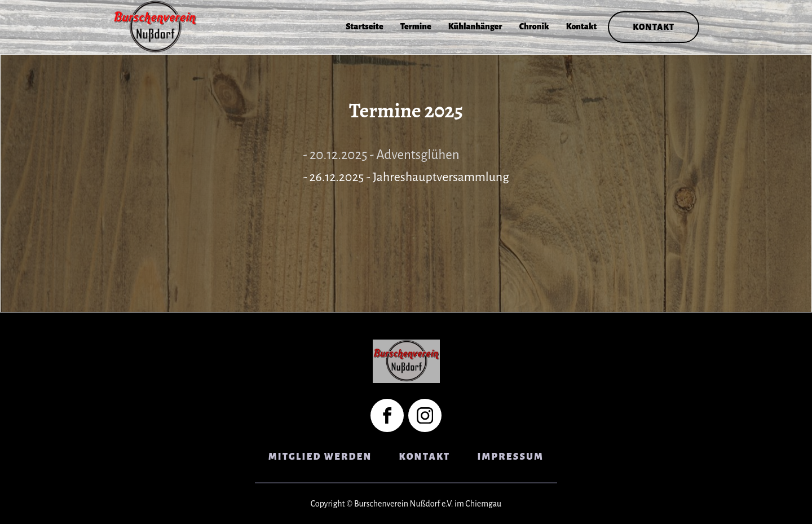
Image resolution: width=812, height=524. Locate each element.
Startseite (365, 27)
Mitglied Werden (320, 457)
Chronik (534, 27)
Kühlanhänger (475, 27)
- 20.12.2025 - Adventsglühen (381, 155)
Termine (416, 27)
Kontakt (582, 27)
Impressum (510, 457)
